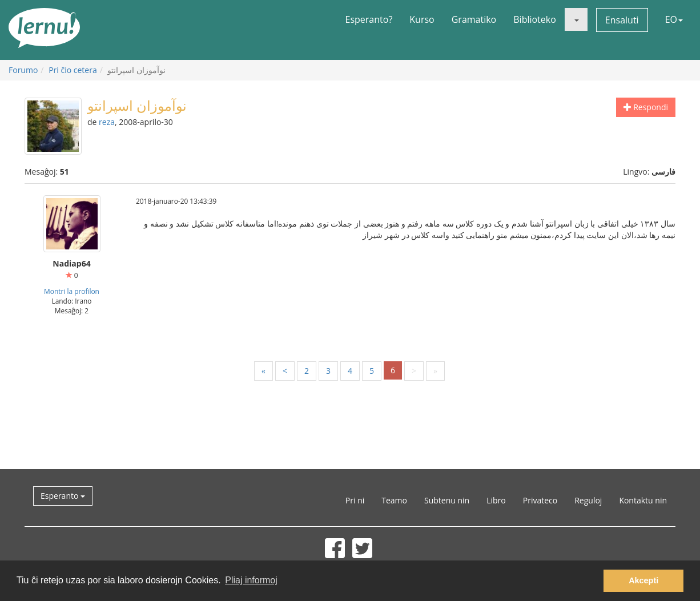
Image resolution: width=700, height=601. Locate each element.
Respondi (646, 107)
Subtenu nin (447, 500)
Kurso (422, 19)
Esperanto (63, 496)
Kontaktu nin (643, 500)
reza (107, 122)
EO (674, 19)
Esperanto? (369, 19)
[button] (576, 19)
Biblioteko (535, 19)
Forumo (23, 70)
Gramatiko (474, 19)
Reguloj (588, 500)
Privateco (540, 500)
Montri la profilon (72, 291)
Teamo (394, 500)
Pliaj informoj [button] (251, 580)
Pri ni (355, 500)
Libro (496, 500)
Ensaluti (622, 20)
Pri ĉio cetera (73, 70)
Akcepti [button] (643, 580)
